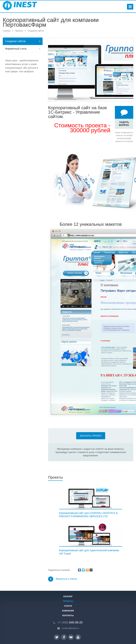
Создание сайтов (36, 31)
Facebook (64, 637)
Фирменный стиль (16, 49)
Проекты (19, 31)
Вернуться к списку (63, 579)
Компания (68, 611)
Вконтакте (71, 637)
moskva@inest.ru (70, 628)
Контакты (68, 615)
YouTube (78, 637)
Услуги (68, 606)
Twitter (57, 637)
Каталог (68, 596)
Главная (7, 31)
